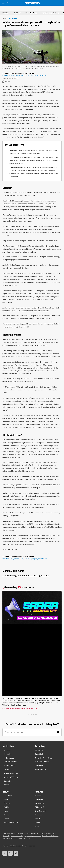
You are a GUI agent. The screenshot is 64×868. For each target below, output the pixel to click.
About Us (7, 750)
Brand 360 (39, 754)
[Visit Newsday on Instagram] (16, 853)
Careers (7, 769)
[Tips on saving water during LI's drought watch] (32, 575)
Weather (6, 13)
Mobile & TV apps (11, 777)
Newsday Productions (44, 758)
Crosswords (40, 803)
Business (7, 815)
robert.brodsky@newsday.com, (13, 75)
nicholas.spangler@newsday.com (36, 75)
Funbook (39, 795)
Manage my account (11, 773)
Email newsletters (10, 762)
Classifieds (39, 765)
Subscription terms (22, 833)
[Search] (58, 732)
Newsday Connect (42, 762)
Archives (7, 785)
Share (6, 82)
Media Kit (39, 750)
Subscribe (8, 754)
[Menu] (6, 3)
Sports (6, 799)
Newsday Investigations (50, 13)
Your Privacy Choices (25, 838)
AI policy (10, 838)
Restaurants (40, 815)
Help (4, 838)
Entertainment (41, 811)
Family (38, 819)
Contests (7, 781)
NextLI (38, 826)
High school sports (11, 822)
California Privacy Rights (49, 833)
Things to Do (40, 807)
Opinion (7, 803)
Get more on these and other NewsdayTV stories (20, 708)
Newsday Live (9, 765)
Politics (7, 807)
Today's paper (9, 758)
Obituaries (39, 799)
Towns (6, 819)
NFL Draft (18, 13)
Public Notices (41, 769)
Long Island (8, 795)
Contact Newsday (17, 836)
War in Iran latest (31, 13)
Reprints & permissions (33, 836)
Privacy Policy (35, 833)
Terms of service (8, 833)
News (5, 18)
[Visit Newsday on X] (10, 853)
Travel (38, 822)
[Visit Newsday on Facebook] (5, 853)
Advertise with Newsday (51, 836)
